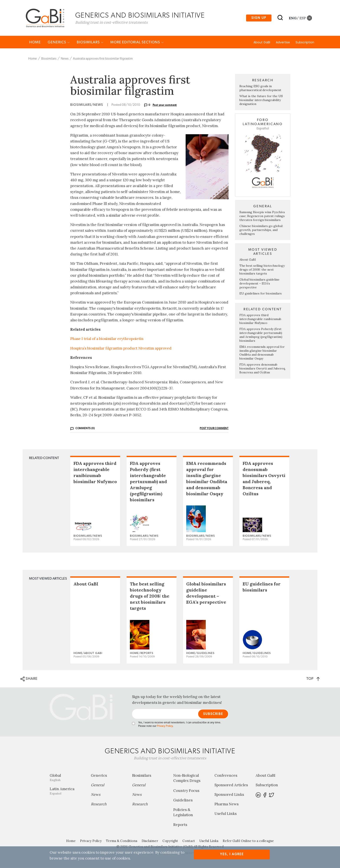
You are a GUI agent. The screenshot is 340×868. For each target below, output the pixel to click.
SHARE (29, 679)
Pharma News (226, 804)
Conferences (226, 776)
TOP (313, 679)
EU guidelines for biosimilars (261, 294)
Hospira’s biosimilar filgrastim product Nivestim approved (121, 348)
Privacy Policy (165, 727)
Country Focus (186, 791)
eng (292, 18)
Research (99, 804)
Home (35, 43)
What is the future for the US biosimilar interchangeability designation (261, 100)
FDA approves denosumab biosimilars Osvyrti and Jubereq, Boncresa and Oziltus (262, 369)
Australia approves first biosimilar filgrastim (103, 59)
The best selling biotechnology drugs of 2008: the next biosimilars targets (262, 270)
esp (303, 18)
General (98, 785)
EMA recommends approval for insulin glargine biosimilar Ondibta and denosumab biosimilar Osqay (262, 353)
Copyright (170, 841)
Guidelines (183, 800)
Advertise (283, 43)
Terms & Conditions (122, 841)
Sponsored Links (229, 795)
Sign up (259, 18)
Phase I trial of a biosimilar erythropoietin (107, 339)
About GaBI (262, 43)
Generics (59, 43)
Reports (180, 825)
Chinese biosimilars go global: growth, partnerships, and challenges (261, 230)
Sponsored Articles (231, 785)
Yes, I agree (232, 854)
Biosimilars (90, 43)
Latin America (67, 791)
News (65, 59)
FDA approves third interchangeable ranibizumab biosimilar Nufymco (260, 319)
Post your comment (165, 105)
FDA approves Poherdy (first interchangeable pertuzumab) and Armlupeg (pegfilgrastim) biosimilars (261, 335)
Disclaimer (150, 841)
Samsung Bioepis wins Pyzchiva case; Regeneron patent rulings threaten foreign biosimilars (262, 216)
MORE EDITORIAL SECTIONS (137, 43)
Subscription (305, 43)
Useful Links (226, 814)
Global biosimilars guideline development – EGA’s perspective (259, 284)
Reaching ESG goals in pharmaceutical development (260, 88)
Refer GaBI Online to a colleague (248, 841)
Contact (189, 841)
